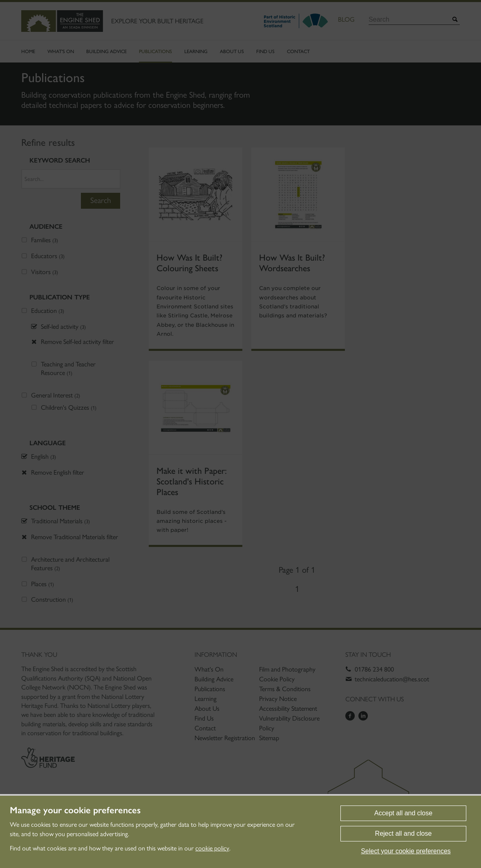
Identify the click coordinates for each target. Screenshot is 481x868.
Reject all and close (404, 833)
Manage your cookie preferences (75, 810)
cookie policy (212, 848)
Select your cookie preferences (406, 851)
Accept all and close (403, 813)
